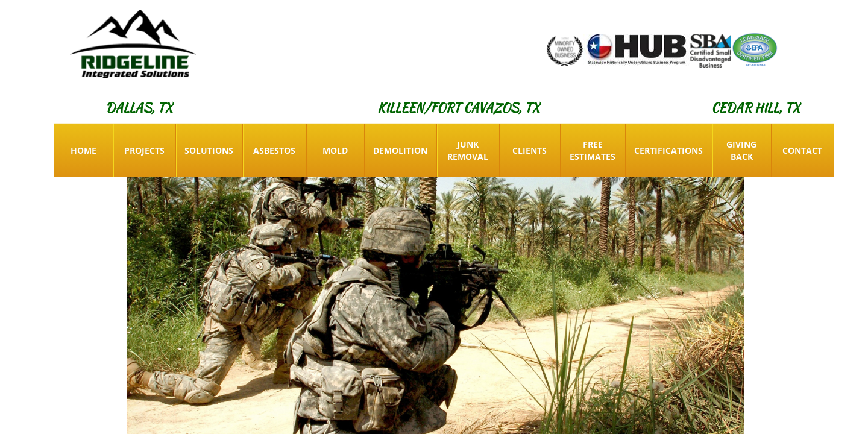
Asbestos (274, 150)
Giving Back (741, 150)
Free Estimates (593, 150)
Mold (335, 150)
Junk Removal (468, 150)
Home (83, 150)
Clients (530, 150)
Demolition (400, 150)
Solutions (209, 150)
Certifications (668, 150)
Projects (144, 150)
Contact (802, 150)
